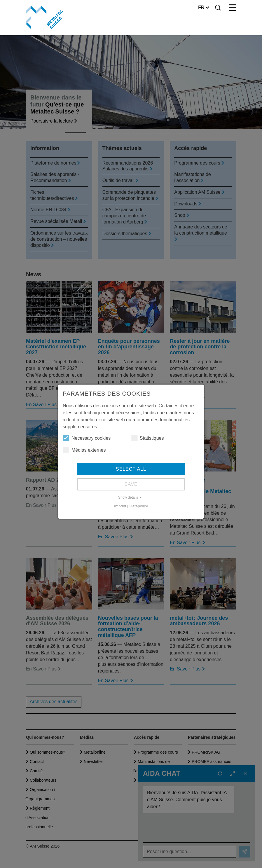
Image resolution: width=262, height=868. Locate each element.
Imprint (120, 506)
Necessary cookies (87, 438)
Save (131, 484)
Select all (131, 469)
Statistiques (147, 438)
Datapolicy (139, 506)
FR (204, 7)
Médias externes (84, 450)
